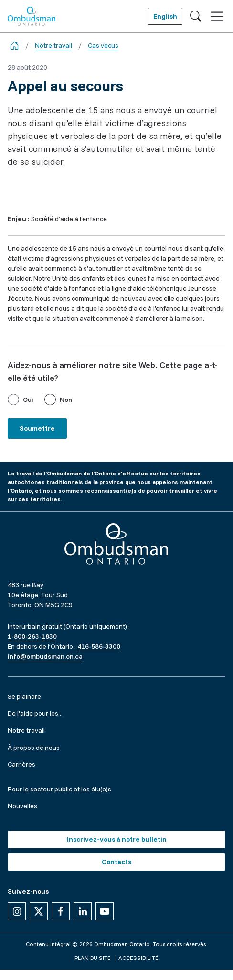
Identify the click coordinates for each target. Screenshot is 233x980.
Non (66, 400)
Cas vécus (103, 45)
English (165, 16)
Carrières (21, 764)
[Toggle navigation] (217, 16)
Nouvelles (22, 806)
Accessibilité (138, 958)
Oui (28, 400)
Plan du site (93, 958)
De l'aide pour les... (35, 713)
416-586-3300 (99, 646)
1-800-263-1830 (32, 636)
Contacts (116, 862)
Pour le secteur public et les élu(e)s (59, 789)
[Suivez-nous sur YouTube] (105, 911)
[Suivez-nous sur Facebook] (61, 911)
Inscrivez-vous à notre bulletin (117, 839)
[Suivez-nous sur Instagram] (17, 911)
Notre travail (53, 45)
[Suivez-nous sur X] (39, 911)
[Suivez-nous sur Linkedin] (83, 911)
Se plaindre (24, 696)
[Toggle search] (196, 16)
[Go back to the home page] (14, 46)
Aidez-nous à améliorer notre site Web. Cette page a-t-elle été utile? (113, 371)
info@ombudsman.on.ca (45, 656)
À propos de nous (34, 748)
